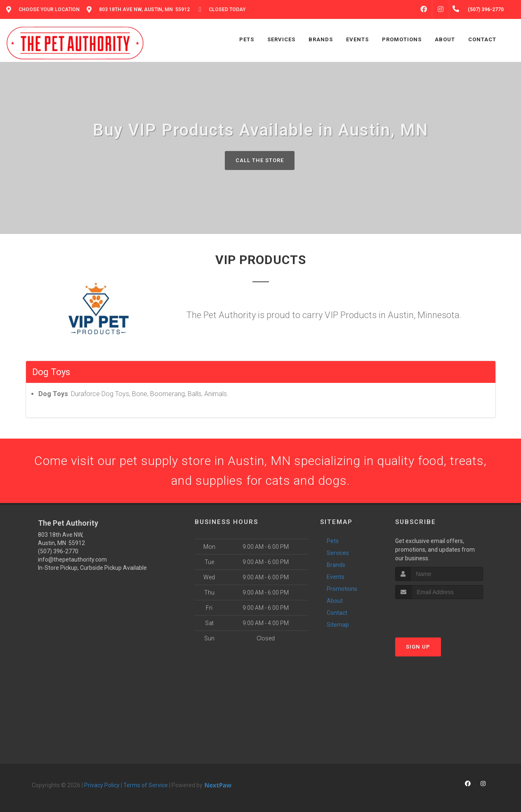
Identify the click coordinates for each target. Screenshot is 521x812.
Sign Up (418, 647)
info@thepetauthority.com (72, 559)
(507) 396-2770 (58, 551)
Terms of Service (146, 785)
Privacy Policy (102, 785)
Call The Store (260, 160)
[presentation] (439, 615)
